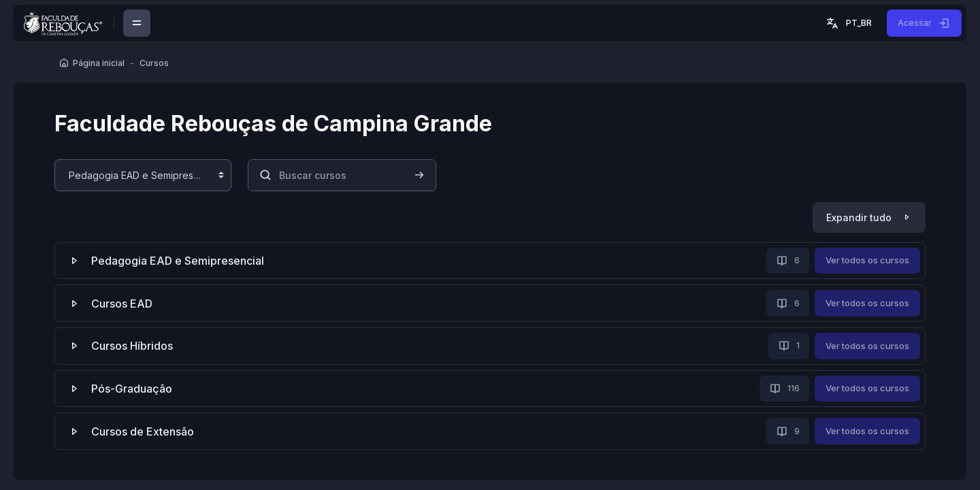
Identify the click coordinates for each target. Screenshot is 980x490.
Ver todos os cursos (867, 260)
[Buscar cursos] (342, 175)
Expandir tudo (859, 217)
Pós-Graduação (132, 389)
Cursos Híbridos (132, 346)
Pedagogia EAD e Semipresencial (178, 261)
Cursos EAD (122, 304)
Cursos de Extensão (143, 431)
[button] (848, 23)
